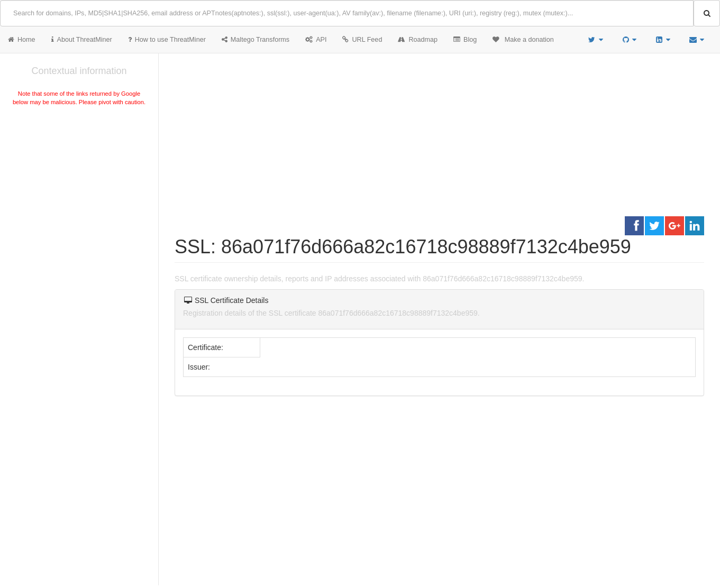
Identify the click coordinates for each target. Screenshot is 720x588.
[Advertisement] (79, 187)
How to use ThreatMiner (167, 40)
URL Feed (362, 40)
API (316, 40)
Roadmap (418, 40)
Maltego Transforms (256, 40)
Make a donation (523, 40)
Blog (465, 40)
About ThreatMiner (82, 40)
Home (22, 40)
